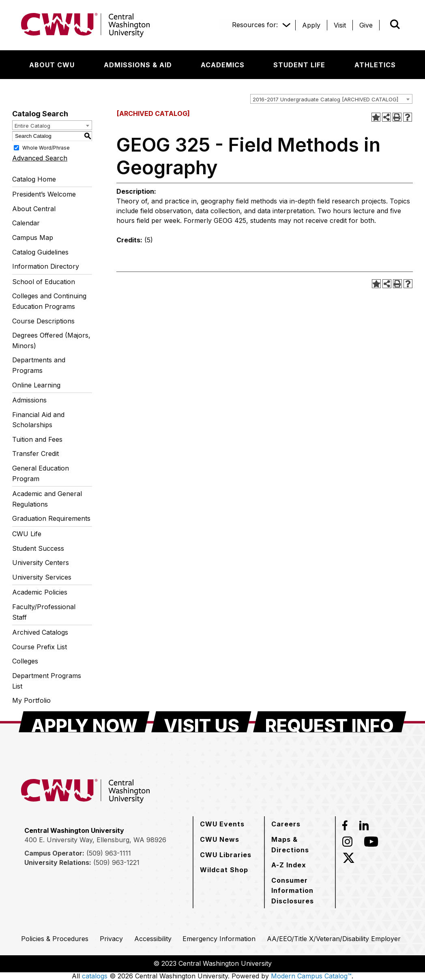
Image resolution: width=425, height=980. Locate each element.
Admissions (29, 400)
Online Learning (36, 385)
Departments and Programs (39, 365)
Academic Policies (40, 592)
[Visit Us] (201, 722)
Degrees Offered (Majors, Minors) (51, 340)
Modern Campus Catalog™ (311, 976)
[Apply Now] (84, 722)
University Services (42, 577)
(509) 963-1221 (116, 862)
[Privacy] (111, 939)
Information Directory (46, 266)
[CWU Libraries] (226, 855)
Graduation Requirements (51, 518)
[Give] (366, 25)
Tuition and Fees (37, 439)
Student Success (38, 548)
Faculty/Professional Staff (44, 612)
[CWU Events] (222, 824)
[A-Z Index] (289, 865)
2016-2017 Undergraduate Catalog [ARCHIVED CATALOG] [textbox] (325, 99)
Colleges (25, 661)
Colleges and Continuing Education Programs (49, 301)
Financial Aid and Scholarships (38, 420)
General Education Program (41, 473)
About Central (34, 209)
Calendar (26, 223)
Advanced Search (40, 158)
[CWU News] (220, 839)
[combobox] (331, 99)
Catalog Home (34, 179)
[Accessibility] (153, 939)
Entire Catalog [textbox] (32, 126)
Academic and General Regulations (47, 499)
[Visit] (340, 25)
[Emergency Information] (219, 939)
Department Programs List (47, 681)
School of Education (44, 282)
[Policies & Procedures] (55, 939)
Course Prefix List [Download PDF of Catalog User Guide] (40, 647)
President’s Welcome (44, 194)
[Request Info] (330, 722)
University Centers (41, 563)
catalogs (95, 976)
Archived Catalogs (40, 632)
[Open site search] (395, 24)
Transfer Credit (35, 454)
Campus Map (33, 238)
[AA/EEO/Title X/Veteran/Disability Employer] (334, 939)
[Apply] (311, 25)
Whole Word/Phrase (46, 147)
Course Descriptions (43, 321)
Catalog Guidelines (40, 252)
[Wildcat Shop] (224, 870)
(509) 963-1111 (109, 853)
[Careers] (286, 824)
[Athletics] (375, 65)
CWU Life (27, 534)
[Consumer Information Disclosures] (300, 891)
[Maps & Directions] (300, 844)
